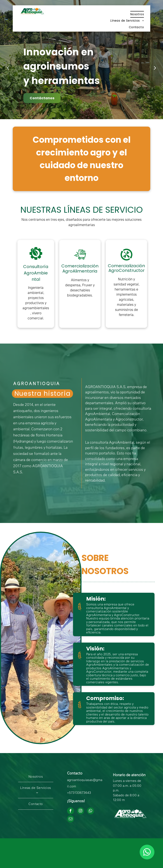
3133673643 (82, 793)
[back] (8, 68)
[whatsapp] (91, 811)
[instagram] (81, 811)
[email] (71, 819)
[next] (155, 68)
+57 (70, 793)
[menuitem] (137, 14)
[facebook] (71, 811)
